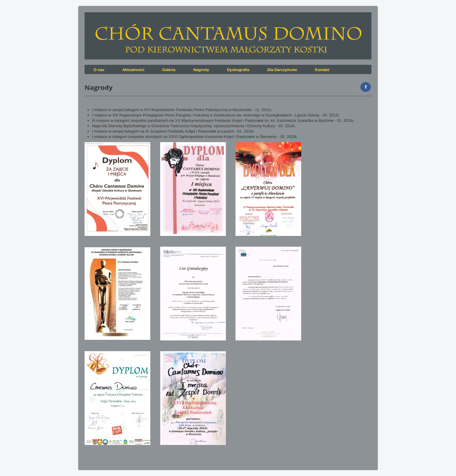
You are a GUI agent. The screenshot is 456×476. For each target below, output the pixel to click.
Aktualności (133, 70)
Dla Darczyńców (282, 70)
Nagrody (201, 70)
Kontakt (322, 70)
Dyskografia (238, 70)
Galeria (169, 70)
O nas (99, 70)
